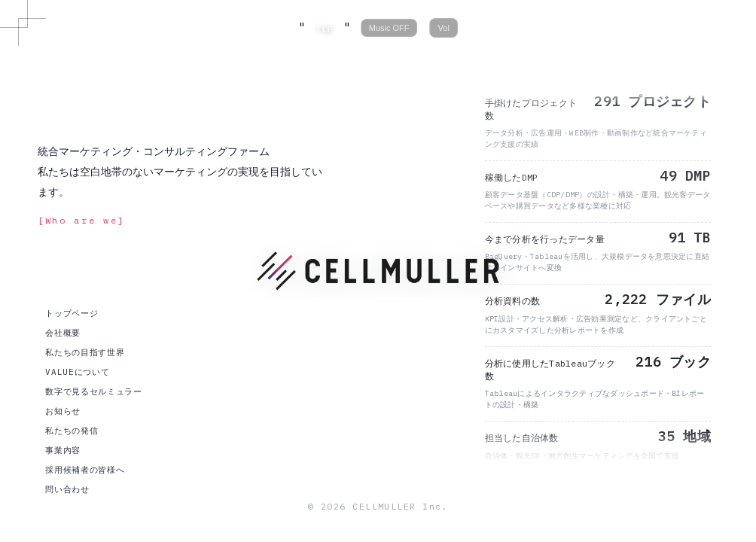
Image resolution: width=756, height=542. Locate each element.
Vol (444, 28)
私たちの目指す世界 (85, 352)
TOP (325, 29)
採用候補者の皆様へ (85, 470)
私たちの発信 (72, 431)
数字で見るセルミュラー (93, 391)
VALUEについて (77, 372)
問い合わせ (67, 489)
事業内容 (63, 450)
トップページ (72, 313)
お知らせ (63, 411)
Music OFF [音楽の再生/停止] (389, 28)
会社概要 (63, 333)
